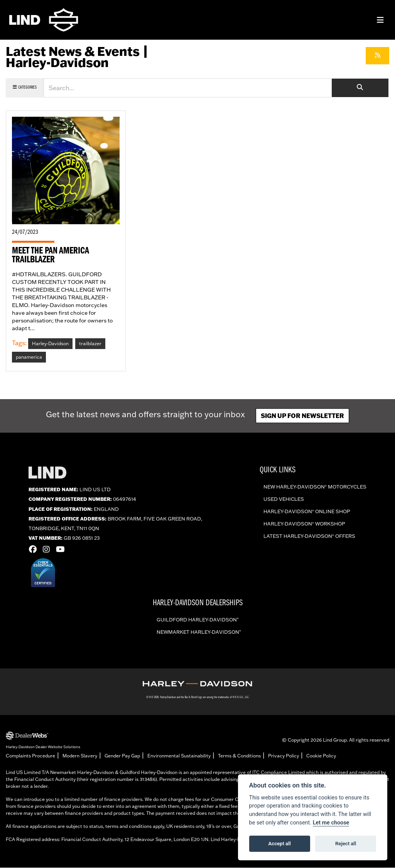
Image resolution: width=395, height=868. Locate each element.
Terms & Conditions (239, 756)
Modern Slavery (80, 756)
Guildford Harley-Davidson (198, 620)
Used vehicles (284, 500)
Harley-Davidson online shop (307, 512)
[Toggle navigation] (380, 20)
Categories (25, 87)
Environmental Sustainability (179, 756)
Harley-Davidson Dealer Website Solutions (43, 747)
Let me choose (331, 823)
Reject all (346, 844)
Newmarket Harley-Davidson (199, 632)
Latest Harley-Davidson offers (309, 537)
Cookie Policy (321, 756)
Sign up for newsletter (302, 416)
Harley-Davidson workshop (304, 524)
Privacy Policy (284, 756)
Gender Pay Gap (122, 756)
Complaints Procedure (30, 756)
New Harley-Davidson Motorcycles (315, 487)
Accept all (280, 844)
